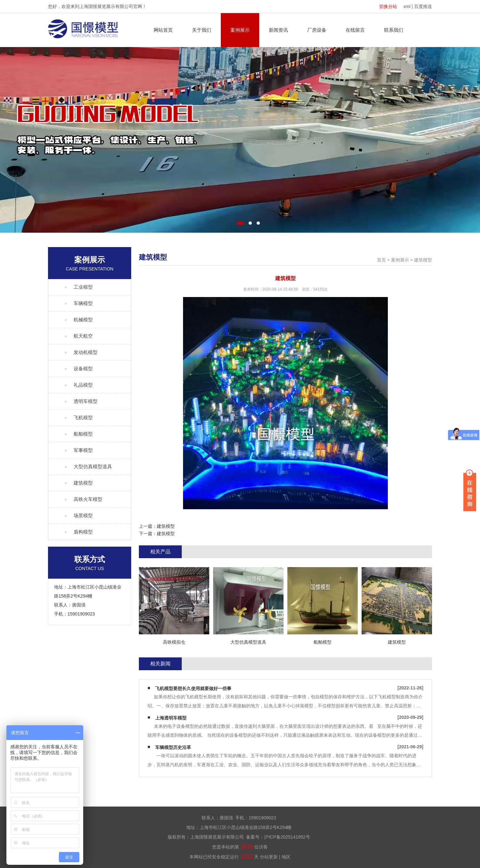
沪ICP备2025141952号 (287, 837)
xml (407, 6)
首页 (381, 260)
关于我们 (202, 30)
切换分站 (388, 6)
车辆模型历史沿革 (173, 747)
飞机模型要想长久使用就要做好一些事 (193, 688)
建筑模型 (423, 260)
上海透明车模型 (171, 718)
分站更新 (269, 857)
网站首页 (163, 30)
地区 (286, 857)
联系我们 (394, 30)
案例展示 (240, 30)
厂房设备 (317, 30)
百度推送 (423, 6)
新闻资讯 (278, 30)
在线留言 (355, 30)
